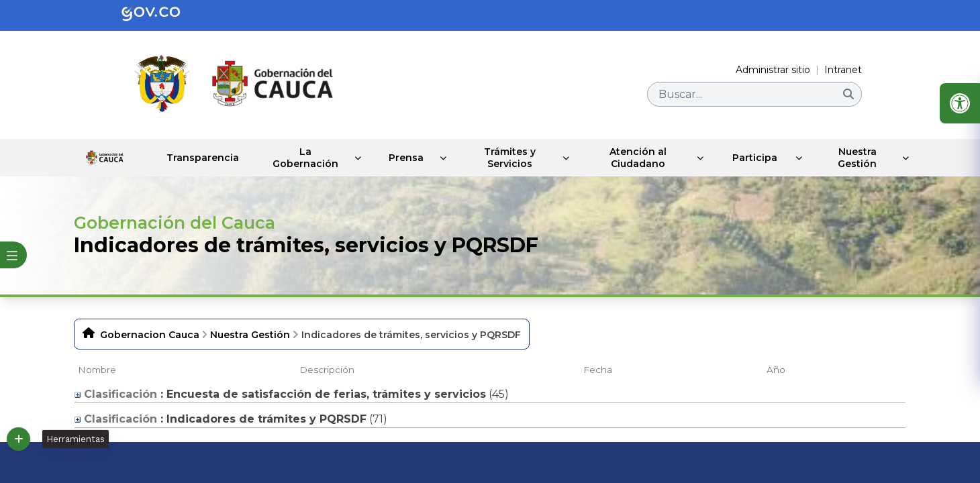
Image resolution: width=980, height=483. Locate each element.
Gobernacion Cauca (150, 335)
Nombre (97, 370)
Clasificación (116, 394)
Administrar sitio (773, 70)
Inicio (92, 158)
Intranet (843, 70)
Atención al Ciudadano (631, 158)
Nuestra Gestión (855, 158)
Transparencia (179, 158)
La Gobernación (284, 158)
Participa (750, 158)
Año (776, 370)
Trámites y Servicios (496, 158)
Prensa (388, 158)
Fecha (598, 370)
